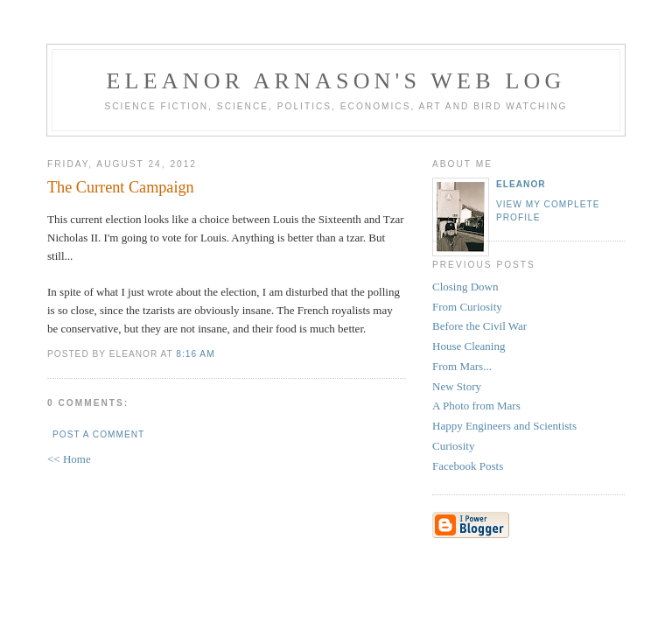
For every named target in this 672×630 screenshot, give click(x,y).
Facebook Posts (468, 466)
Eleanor (521, 184)
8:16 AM (195, 354)
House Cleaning (469, 346)
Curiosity (453, 446)
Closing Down (465, 287)
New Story (457, 386)
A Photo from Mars (476, 406)
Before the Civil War (479, 326)
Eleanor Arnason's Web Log (336, 81)
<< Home (69, 459)
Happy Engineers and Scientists (504, 426)
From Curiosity (467, 307)
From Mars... (462, 366)
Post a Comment (98, 434)
